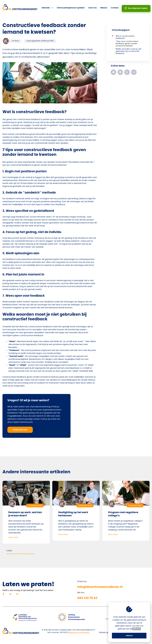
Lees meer (13, 534)
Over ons (93, 6)
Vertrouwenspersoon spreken (71, 6)
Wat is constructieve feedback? (125, 34)
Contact (115, 6)
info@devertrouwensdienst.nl (100, 584)
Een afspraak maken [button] (137, 6)
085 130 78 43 (87, 595)
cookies (137, 629)
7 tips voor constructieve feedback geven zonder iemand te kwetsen (127, 40)
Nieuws (104, 6)
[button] (113, 69)
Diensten (46, 6)
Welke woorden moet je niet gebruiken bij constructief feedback (128, 48)
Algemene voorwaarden (79, 629)
